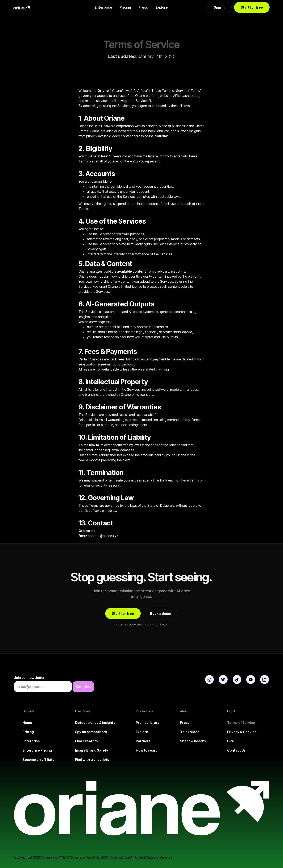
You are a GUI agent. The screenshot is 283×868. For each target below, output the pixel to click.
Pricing (125, 7)
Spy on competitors (91, 732)
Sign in (219, 7)
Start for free (252, 7)
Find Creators (86, 741)
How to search (148, 750)
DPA (230, 741)
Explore (162, 7)
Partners (143, 741)
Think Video (190, 732)
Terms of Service (241, 723)
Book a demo (161, 613)
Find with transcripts (92, 760)
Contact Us (236, 750)
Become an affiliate (39, 760)
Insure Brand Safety (92, 750)
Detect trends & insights (95, 723)
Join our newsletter (29, 678)
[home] (34, 7)
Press (143, 7)
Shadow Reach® (193, 741)
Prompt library (148, 723)
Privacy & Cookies (242, 732)
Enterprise (103, 7)
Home (27, 723)
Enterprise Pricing (37, 750)
